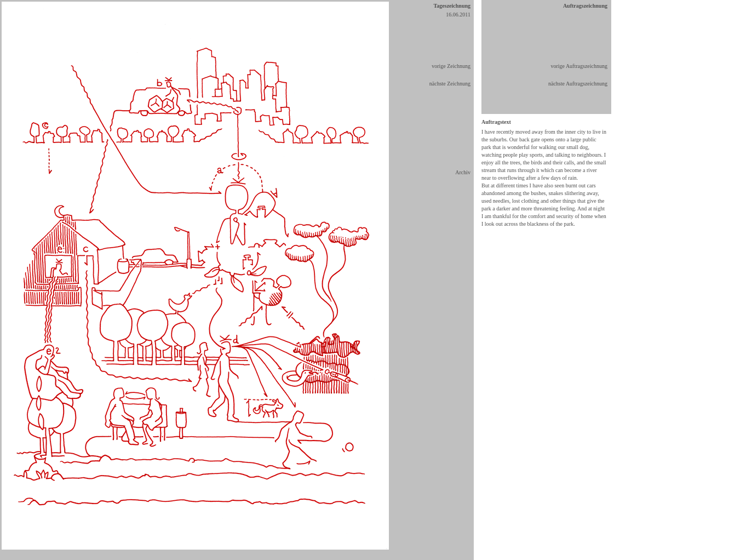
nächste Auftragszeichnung (578, 84)
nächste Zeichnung (450, 84)
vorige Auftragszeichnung (579, 66)
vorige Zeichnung (451, 66)
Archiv (463, 172)
